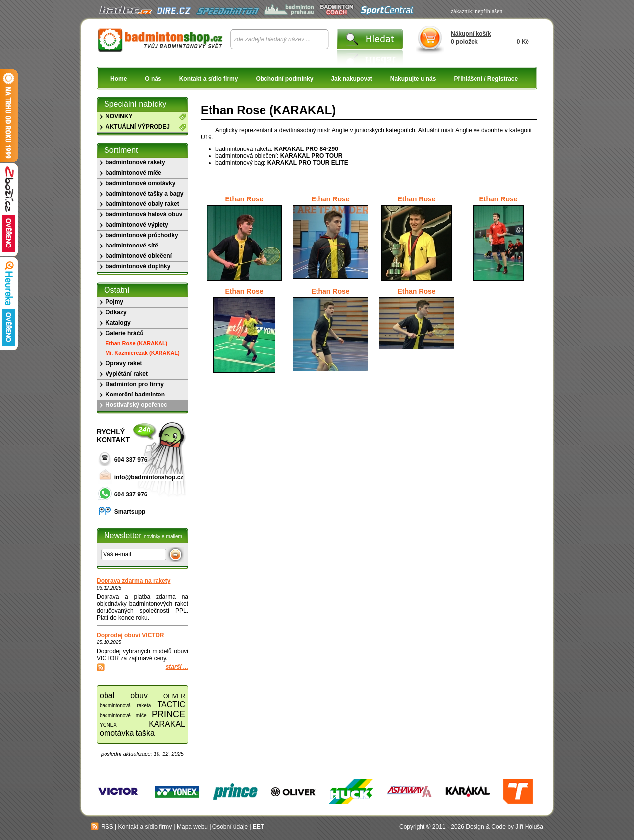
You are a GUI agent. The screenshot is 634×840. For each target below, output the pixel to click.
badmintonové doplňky (138, 266)
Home (119, 79)
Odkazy (116, 312)
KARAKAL (167, 724)
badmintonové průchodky (142, 235)
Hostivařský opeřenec (136, 405)
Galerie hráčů (125, 333)
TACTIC (171, 705)
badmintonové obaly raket (142, 204)
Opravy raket (124, 363)
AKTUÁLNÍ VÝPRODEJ (138, 127)
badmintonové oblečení (139, 256)
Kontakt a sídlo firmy (209, 79)
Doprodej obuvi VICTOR (130, 635)
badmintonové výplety (137, 225)
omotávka (117, 733)
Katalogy (118, 323)
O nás (153, 79)
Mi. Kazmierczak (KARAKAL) (143, 353)
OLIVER (174, 696)
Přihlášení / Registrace (486, 79)
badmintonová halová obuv (144, 214)
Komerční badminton (135, 395)
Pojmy (114, 302)
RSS (102, 827)
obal (107, 696)
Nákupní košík (471, 34)
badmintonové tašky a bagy (144, 194)
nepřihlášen (489, 11)
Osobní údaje (230, 827)
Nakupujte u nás (413, 79)
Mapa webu (192, 827)
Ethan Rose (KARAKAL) (136, 343)
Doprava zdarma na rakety (133, 581)
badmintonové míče (133, 173)
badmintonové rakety (135, 162)
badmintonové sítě (132, 246)
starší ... (177, 667)
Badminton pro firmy (135, 384)
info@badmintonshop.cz (149, 477)
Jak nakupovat (351, 79)
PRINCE (168, 714)
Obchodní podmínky (284, 79)
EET (258, 827)
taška (145, 733)
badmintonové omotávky (140, 183)
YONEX (108, 725)
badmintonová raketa (125, 706)
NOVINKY (119, 116)
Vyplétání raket (127, 374)
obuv (139, 696)
